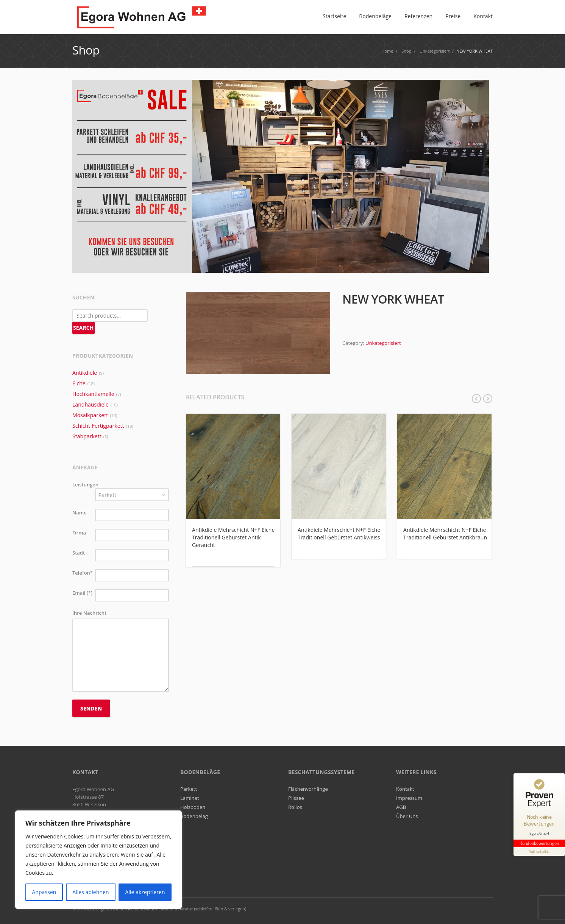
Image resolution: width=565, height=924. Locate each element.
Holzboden (193, 807)
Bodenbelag (194, 816)
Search (84, 328)
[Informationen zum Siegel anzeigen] (539, 852)
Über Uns (407, 816)
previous (476, 399)
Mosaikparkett (90, 415)
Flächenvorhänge (308, 789)
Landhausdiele (91, 404)
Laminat (190, 798)
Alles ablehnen (91, 892)
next (488, 399)
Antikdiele (85, 373)
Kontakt (405, 789)
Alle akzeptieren (145, 892)
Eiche (79, 383)
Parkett (189, 789)
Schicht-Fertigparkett (98, 426)
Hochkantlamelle (93, 394)
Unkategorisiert (383, 343)
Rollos (295, 807)
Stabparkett (87, 436)
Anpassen (44, 892)
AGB (401, 807)
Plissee (296, 798)
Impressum (409, 798)
